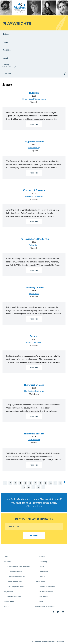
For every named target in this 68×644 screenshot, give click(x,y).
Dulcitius (34, 93)
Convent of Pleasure (34, 190)
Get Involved (40, 582)
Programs (7, 562)
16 (38, 487)
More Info (34, 124)
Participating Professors (17, 577)
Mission (42, 557)
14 (28, 487)
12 (60, 483)
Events (41, 567)
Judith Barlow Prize (15, 582)
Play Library (8, 592)
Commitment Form (15, 572)
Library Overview (14, 597)
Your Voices (43, 597)
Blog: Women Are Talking (45, 606)
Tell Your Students (46, 592)
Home (6, 557)
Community (43, 572)
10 (50, 483)
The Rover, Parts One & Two (34, 239)
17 (43, 487)
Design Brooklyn (58, 641)
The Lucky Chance (34, 288)
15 (33, 487)
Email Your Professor (47, 587)
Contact (42, 577)
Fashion (34, 336)
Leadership (43, 562)
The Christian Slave (34, 385)
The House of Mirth (34, 434)
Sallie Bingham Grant (16, 587)
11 (55, 483)
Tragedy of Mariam (34, 142)
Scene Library (9, 602)
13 (23, 487)
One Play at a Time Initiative (19, 567)
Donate (42, 602)
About (6, 606)
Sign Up (34, 536)
